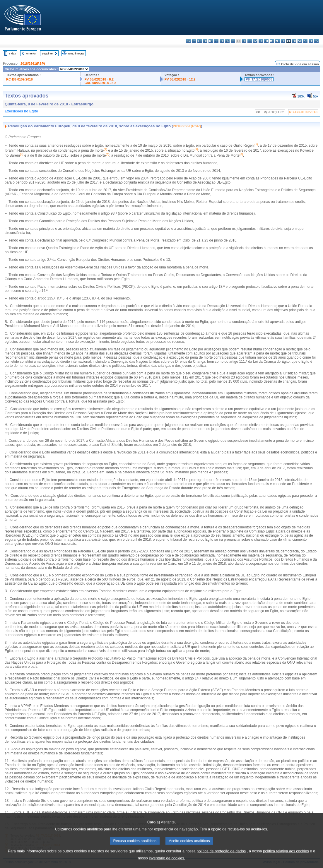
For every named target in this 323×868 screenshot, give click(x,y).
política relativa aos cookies (286, 858)
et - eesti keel (216, 41)
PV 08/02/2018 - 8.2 (99, 79)
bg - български (188, 41)
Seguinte (47, 53)
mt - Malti (272, 41)
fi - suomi (311, 41)
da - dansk (205, 41)
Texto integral (76, 53)
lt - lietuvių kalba (261, 41)
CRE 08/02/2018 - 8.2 (100, 83)
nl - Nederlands (277, 41)
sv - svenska (316, 41)
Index (12, 53)
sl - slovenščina (305, 41)
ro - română (294, 41)
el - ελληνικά (222, 41)
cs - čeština (200, 41)
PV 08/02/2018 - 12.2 (180, 79)
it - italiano (250, 41)
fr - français (233, 41)
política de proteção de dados (221, 858)
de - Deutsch (211, 41)
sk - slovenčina (300, 41)
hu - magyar (266, 41)
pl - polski (283, 41)
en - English (227, 41)
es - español (194, 41)
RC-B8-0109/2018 (19, 79)
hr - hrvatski (244, 41)
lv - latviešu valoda (255, 41)
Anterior (31, 53)
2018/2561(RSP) (33, 64)
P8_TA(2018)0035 (259, 79)
